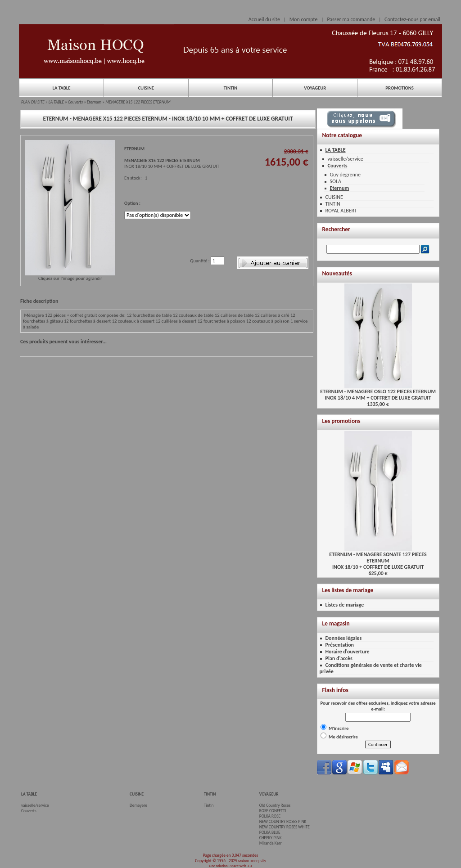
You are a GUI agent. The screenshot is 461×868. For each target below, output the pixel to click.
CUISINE (146, 88)
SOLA (336, 181)
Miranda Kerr (271, 843)
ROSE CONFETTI (273, 811)
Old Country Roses (275, 805)
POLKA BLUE (270, 832)
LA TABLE (61, 88)
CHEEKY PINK (270, 838)
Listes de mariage (345, 605)
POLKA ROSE (270, 816)
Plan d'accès (339, 658)
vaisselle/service (346, 159)
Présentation (340, 645)
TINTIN (230, 88)
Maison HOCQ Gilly (252, 861)
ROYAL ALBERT (341, 211)
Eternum (94, 102)
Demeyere (138, 805)
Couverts (75, 102)
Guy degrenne (346, 175)
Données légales (344, 638)
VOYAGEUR (315, 88)
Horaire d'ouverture (348, 652)
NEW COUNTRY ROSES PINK (283, 822)
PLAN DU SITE (33, 102)
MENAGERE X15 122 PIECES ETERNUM (138, 102)
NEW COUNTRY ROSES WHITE (285, 827)
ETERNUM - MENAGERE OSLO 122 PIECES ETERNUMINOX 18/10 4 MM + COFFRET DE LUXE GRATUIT (378, 392)
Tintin (209, 805)
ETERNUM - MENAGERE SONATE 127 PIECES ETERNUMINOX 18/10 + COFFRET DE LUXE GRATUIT (378, 558)
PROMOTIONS (399, 88)
